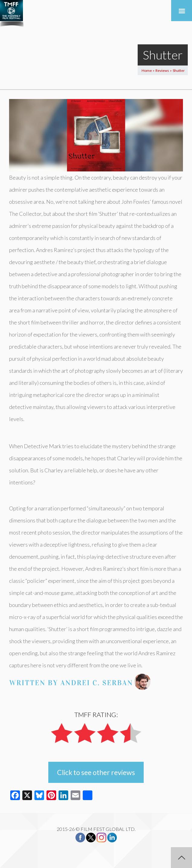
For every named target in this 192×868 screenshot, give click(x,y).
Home (147, 70)
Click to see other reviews (96, 772)
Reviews (162, 70)
